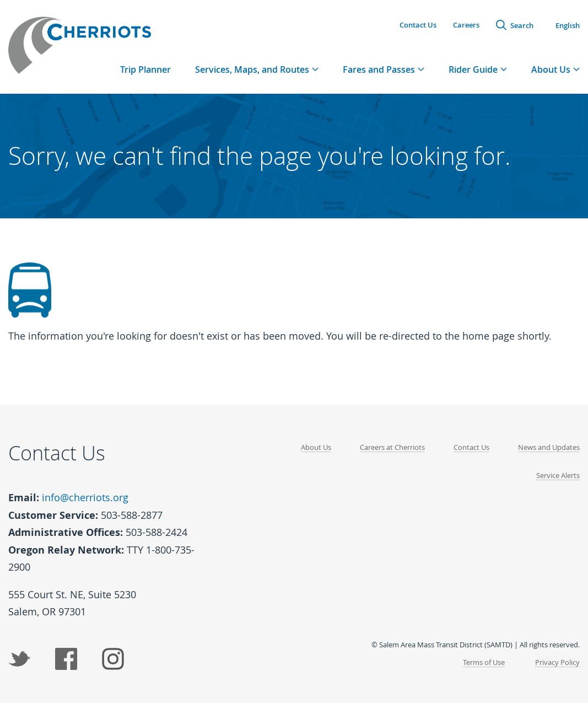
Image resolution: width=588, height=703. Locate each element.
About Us (316, 447)
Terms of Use (484, 662)
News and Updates (549, 447)
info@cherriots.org (85, 497)
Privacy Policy (557, 662)
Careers (466, 25)
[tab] (257, 69)
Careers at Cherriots (392, 447)
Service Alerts (558, 475)
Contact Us (418, 25)
